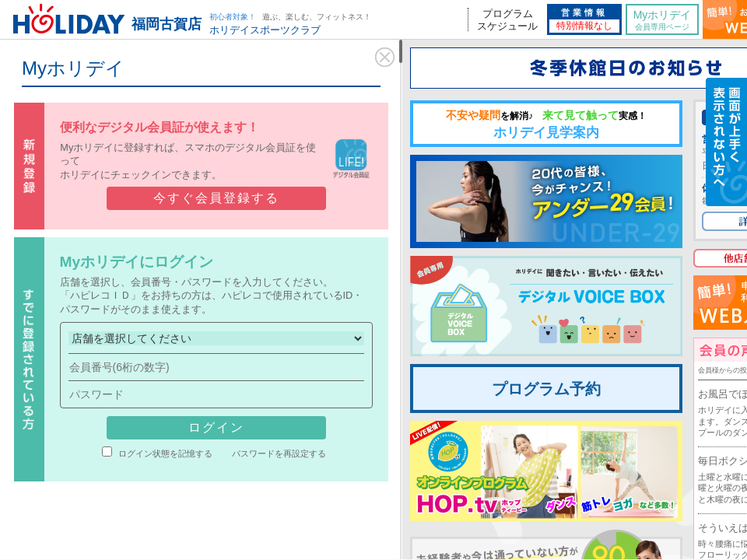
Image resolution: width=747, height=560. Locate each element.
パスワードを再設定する (279, 453)
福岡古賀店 (167, 24)
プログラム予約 (546, 389)
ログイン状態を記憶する (165, 453)
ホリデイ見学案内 (546, 124)
